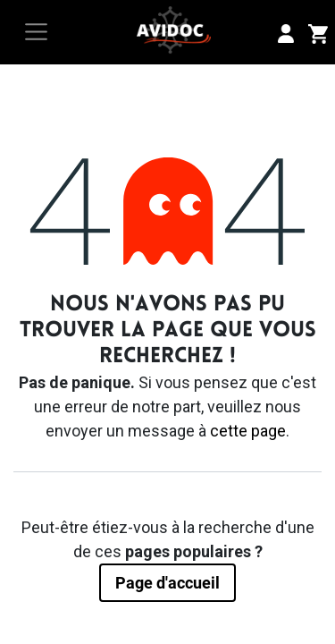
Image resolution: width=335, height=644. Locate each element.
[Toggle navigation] (36, 32)
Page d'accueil (167, 583)
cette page (248, 431)
